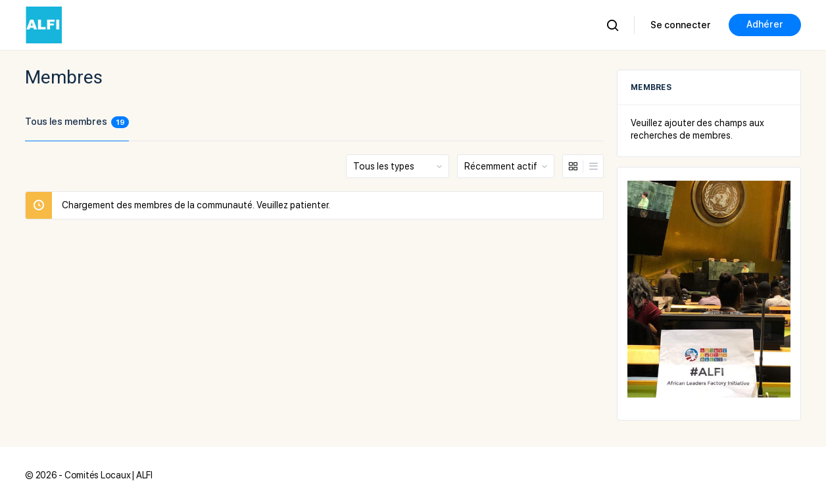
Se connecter (681, 25)
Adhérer (765, 24)
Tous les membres (77, 122)
